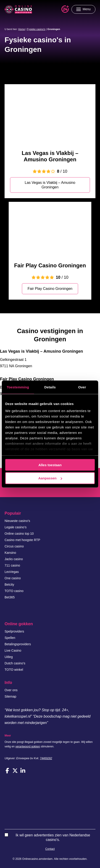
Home (22, 29)
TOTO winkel (14, 670)
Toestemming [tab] (18, 387)
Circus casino (14, 546)
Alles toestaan (50, 465)
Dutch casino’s (15, 663)
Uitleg (9, 657)
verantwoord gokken (28, 747)
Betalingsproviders (18, 644)
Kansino (10, 553)
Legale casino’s (16, 527)
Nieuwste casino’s (17, 521)
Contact (50, 849)
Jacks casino (14, 559)
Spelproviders (14, 631)
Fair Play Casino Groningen (50, 265)
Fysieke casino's (36, 29)
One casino (13, 578)
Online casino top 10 (19, 534)
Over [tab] (82, 387)
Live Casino (13, 650)
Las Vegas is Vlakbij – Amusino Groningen (50, 156)
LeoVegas (12, 572)
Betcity (9, 585)
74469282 (46, 758)
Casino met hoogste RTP (22, 540)
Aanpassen (50, 478)
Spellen (10, 638)
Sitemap (10, 696)
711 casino (12, 565)
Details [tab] (50, 387)
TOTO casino (14, 591)
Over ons (11, 690)
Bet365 (10, 597)
